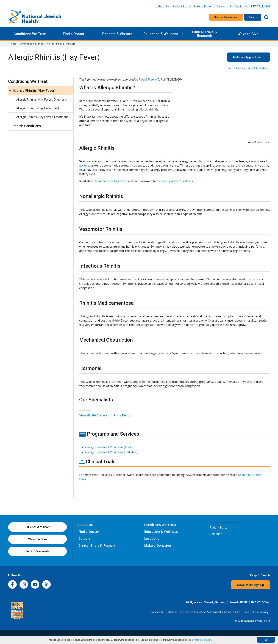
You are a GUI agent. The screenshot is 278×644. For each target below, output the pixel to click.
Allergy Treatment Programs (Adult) (109, 447)
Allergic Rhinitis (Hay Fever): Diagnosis (42, 99)
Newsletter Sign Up (251, 585)
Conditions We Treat (30, 34)
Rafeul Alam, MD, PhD (152, 79)
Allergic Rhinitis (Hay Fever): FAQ (38, 108)
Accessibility (232, 612)
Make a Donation (158, 545)
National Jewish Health (257, 621)
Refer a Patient (204, 6)
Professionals (239, 6)
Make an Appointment (226, 17)
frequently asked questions (175, 181)
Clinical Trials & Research (204, 34)
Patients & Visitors (117, 34)
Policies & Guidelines (164, 612)
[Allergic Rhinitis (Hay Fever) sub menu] (10, 91)
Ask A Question (258, 68)
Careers (222, 6)
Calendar (216, 534)
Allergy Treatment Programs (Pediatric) (111, 452)
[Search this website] (266, 17)
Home (13, 44)
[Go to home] (35, 17)
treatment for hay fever (111, 181)
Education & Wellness (161, 34)
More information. (203, 640)
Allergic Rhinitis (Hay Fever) (34, 90)
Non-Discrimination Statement (201, 612)
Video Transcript (259, 142)
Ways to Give (248, 34)
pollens (84, 165)
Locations (152, 538)
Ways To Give (37, 539)
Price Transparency (255, 612)
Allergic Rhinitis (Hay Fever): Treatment (42, 117)
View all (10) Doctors (93, 415)
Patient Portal (182, 6)
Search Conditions (27, 126)
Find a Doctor (74, 34)
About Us (163, 6)
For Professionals (38, 551)
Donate (253, 17)
